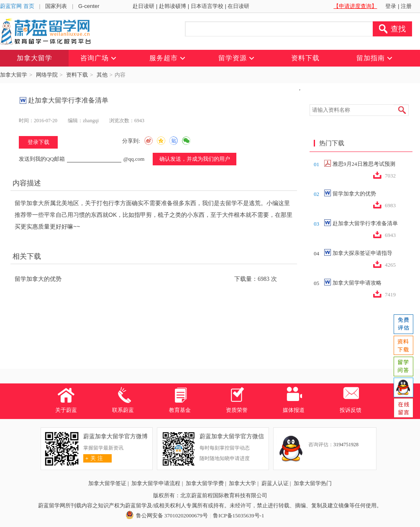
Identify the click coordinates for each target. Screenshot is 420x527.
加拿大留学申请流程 (156, 483)
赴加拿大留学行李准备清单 (365, 223)
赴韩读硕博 (173, 6)
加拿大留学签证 (107, 483)
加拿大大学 (242, 483)
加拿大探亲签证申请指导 (362, 253)
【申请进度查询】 (355, 6)
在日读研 (238, 6)
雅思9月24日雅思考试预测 (364, 164)
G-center (89, 6)
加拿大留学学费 (205, 483)
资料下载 (77, 75)
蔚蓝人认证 (275, 483)
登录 (391, 6)
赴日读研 (143, 6)
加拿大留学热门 (313, 483)
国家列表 (56, 6)
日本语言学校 (207, 6)
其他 (102, 75)
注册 (406, 6)
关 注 (93, 458)
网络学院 (47, 75)
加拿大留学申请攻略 (357, 283)
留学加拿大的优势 (38, 279)
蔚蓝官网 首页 (17, 6)
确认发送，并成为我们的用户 (195, 159)
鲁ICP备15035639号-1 (238, 515)
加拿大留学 (14, 75)
